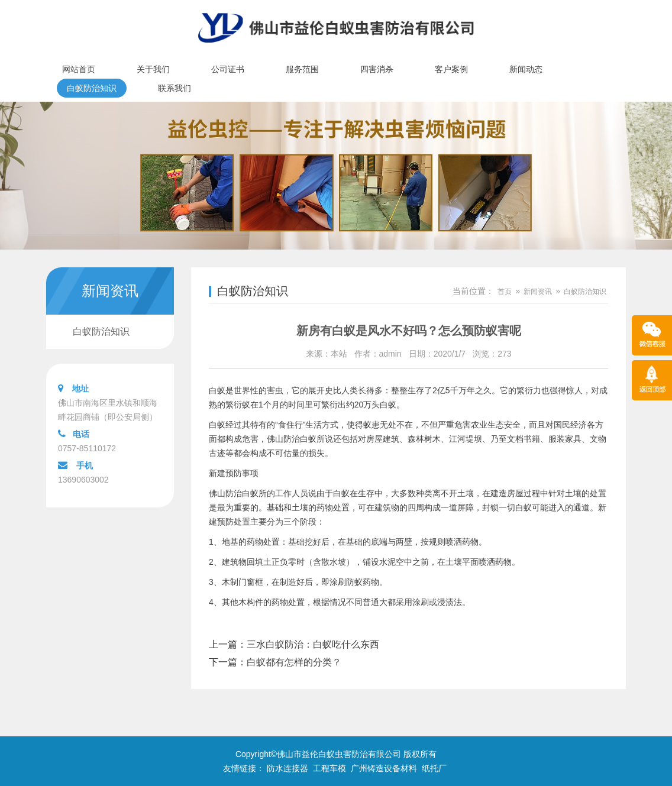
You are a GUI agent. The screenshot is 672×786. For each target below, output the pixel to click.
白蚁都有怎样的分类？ (294, 662)
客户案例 (451, 69)
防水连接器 (287, 768)
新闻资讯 (538, 292)
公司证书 (228, 69)
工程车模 (329, 768)
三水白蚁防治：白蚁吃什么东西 (313, 644)
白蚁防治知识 (92, 88)
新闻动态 (526, 69)
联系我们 (175, 88)
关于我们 (153, 69)
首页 (505, 292)
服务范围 (302, 69)
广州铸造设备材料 (384, 768)
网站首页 (79, 69)
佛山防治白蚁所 (238, 493)
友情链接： (244, 768)
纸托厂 (434, 768)
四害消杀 (377, 69)
